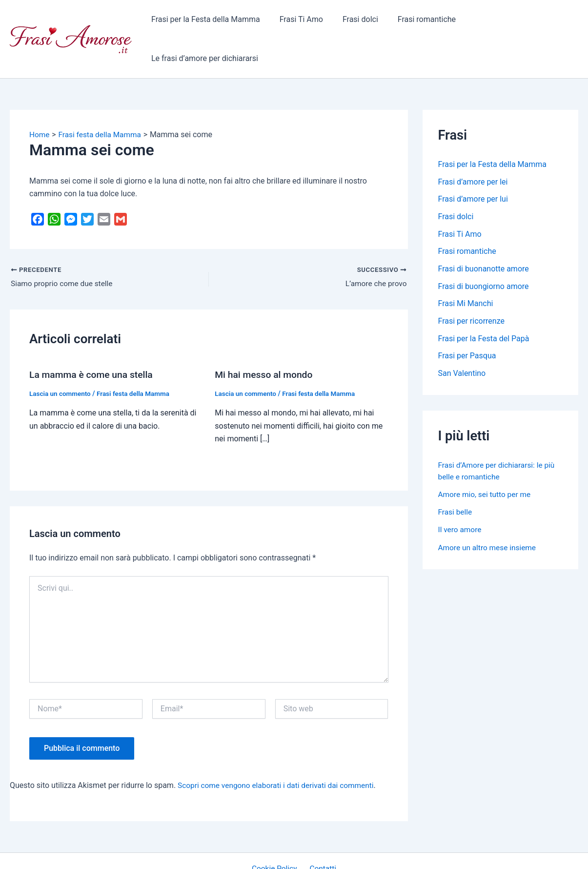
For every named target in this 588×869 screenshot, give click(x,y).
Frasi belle (456, 480)
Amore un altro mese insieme (489, 515)
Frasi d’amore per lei (473, 148)
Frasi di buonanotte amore (484, 236)
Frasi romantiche (419, 22)
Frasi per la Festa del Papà (484, 306)
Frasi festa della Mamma (137, 359)
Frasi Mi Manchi (466, 271)
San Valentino (462, 341)
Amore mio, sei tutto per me (486, 462)
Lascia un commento (61, 359)
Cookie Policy (276, 835)
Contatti (321, 835)
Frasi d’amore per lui (473, 165)
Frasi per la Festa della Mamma (210, 22)
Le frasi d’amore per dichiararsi (517, 22)
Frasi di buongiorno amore (484, 253)
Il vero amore (461, 497)
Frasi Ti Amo (301, 22)
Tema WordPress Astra (375, 853)
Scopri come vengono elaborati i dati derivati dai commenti (279, 751)
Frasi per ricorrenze (472, 288)
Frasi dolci (356, 22)
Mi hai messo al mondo (265, 341)
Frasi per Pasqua (467, 323)
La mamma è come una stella (93, 341)
